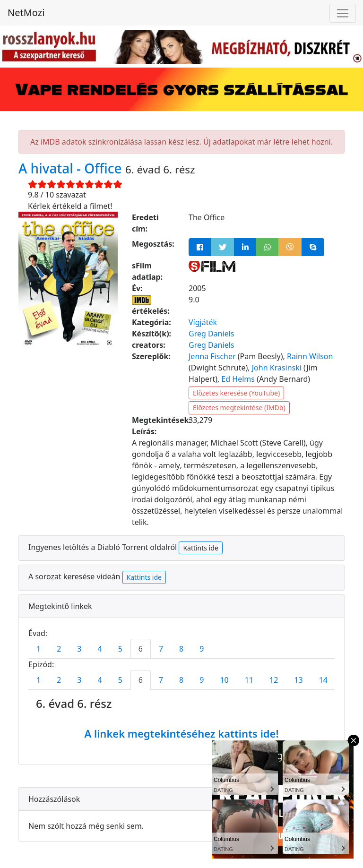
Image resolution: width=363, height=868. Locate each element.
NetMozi (26, 13)
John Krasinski (277, 368)
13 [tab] (298, 680)
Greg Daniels (211, 334)
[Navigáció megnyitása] (343, 13)
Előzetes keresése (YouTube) (236, 393)
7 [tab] (161, 649)
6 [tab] (141, 649)
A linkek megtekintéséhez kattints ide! (181, 733)
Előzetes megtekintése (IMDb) (239, 408)
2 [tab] (59, 649)
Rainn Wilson (310, 356)
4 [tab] (99, 649)
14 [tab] (323, 680)
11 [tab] (249, 680)
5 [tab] (120, 649)
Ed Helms (238, 379)
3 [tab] (79, 649)
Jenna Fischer (212, 356)
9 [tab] (202, 649)
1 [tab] (39, 649)
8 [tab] (181, 649)
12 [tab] (274, 680)
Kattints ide (200, 548)
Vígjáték (203, 322)
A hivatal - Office (72, 168)
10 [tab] (224, 680)
